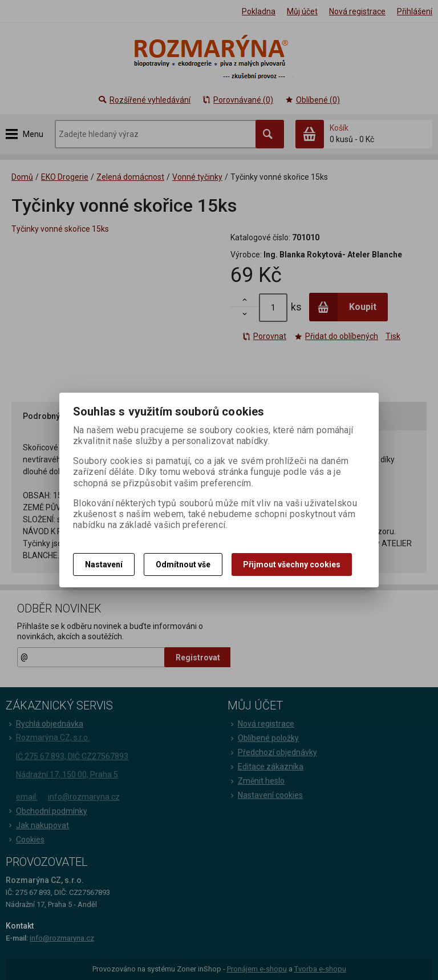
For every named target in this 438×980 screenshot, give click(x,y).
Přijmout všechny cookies (292, 564)
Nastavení (104, 564)
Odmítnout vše (183, 564)
